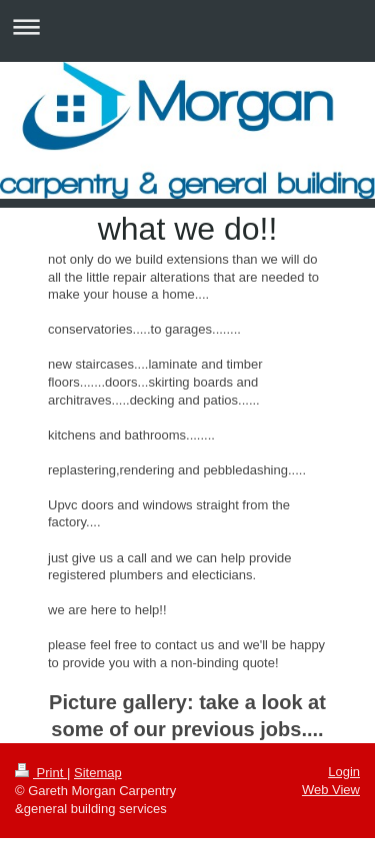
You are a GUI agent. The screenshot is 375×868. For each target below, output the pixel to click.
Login (344, 772)
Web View (331, 790)
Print (41, 773)
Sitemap (98, 773)
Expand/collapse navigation (187, 26)
